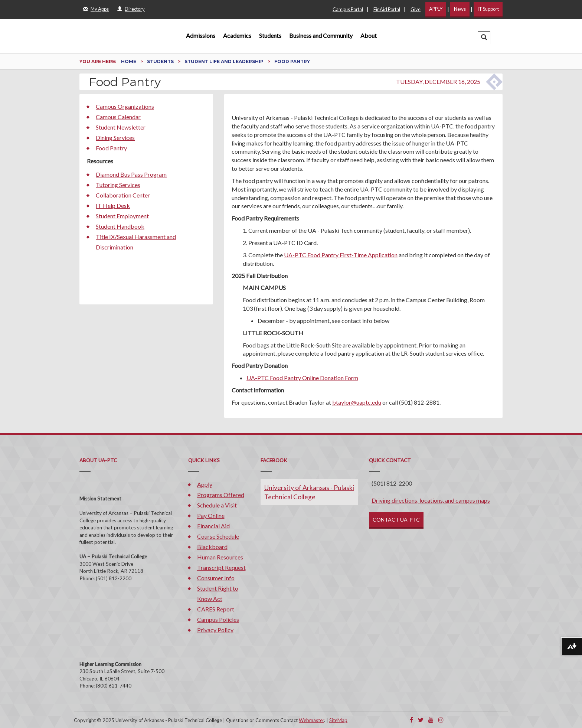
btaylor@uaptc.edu (357, 402)
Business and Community (321, 35)
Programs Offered (221, 495)
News (460, 9)
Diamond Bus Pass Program (131, 174)
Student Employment (122, 216)
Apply (205, 484)
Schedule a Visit (217, 505)
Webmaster (311, 720)
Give (416, 9)
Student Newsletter (121, 127)
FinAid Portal (387, 9)
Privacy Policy (215, 630)
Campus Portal (348, 9)
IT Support (488, 9)
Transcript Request (221, 567)
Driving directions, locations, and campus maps (431, 500)
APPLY (436, 9)
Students (270, 35)
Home (129, 61)
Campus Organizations (125, 106)
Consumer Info (216, 578)
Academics (237, 35)
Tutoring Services (118, 185)
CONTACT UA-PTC (396, 520)
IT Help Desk (113, 205)
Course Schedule (218, 536)
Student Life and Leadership (225, 61)
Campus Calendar (118, 117)
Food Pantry (111, 148)
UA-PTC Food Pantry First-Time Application (341, 255)
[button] (484, 38)
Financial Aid (213, 526)
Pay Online (211, 515)
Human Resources (220, 557)
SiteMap (338, 720)
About (369, 35)
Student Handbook (120, 226)
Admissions (201, 35)
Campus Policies (218, 619)
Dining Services (115, 138)
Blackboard (212, 547)
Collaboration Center (123, 195)
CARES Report (216, 609)
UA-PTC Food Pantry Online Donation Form (302, 378)
